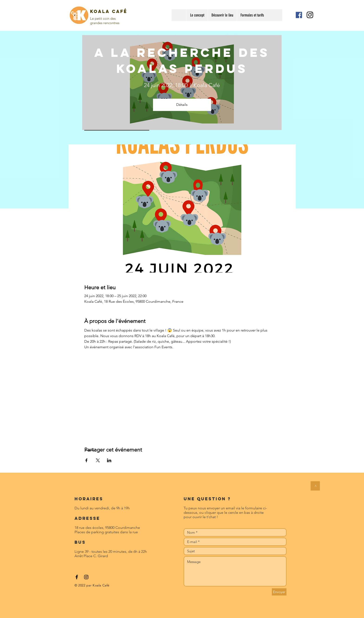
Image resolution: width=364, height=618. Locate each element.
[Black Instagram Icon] (310, 15)
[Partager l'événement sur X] (98, 460)
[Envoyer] (279, 592)
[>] (315, 486)
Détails (182, 105)
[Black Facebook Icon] (77, 577)
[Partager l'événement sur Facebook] (86, 460)
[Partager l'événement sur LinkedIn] (109, 460)
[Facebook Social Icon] (299, 15)
